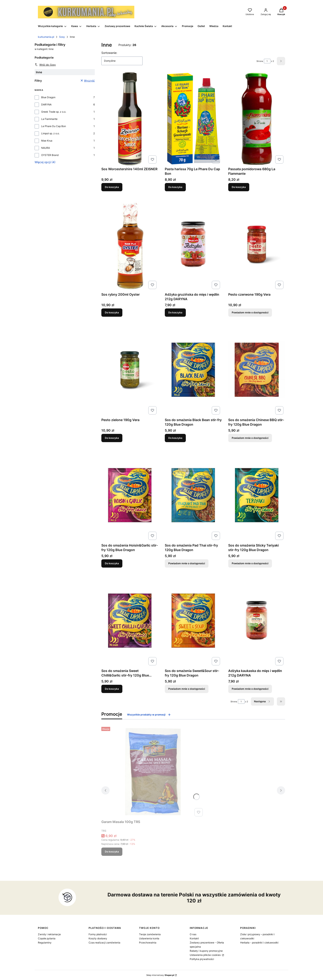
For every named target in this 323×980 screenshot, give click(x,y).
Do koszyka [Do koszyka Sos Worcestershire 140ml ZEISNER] (112, 187)
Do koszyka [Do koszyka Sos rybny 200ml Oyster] (112, 312)
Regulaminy (45, 943)
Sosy (62, 37)
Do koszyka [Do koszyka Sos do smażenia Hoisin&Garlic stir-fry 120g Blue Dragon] (112, 563)
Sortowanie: (109, 53)
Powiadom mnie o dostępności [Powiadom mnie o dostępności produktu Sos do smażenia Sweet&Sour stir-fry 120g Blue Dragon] (187, 689)
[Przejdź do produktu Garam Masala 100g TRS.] (153, 772)
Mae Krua (47, 141)
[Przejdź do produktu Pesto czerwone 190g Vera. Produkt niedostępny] (257, 244)
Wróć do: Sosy (45, 65)
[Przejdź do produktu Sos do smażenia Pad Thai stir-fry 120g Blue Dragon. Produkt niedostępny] (193, 495)
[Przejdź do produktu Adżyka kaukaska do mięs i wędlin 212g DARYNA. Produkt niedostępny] (257, 621)
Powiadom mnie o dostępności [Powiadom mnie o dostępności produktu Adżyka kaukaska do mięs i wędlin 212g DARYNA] (250, 689)
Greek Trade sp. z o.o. (54, 112)
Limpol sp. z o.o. (50, 133)
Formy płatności (98, 934)
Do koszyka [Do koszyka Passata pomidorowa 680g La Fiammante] (239, 187)
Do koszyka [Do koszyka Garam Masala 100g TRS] (112, 852)
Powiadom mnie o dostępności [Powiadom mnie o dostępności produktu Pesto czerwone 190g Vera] (250, 312)
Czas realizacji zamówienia (104, 943)
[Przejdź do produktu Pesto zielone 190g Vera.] (130, 370)
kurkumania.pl (46, 37)
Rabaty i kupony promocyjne (206, 951)
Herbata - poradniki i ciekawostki (259, 943)
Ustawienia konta (149, 938)
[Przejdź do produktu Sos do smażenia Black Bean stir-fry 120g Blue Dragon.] (193, 370)
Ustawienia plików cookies (205, 955)
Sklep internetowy (160, 975)
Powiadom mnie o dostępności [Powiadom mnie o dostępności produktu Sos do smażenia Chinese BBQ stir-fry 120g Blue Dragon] (250, 438)
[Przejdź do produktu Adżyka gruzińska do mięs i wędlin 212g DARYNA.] (193, 244)
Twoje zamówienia (150, 934)
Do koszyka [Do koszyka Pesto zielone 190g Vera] (112, 438)
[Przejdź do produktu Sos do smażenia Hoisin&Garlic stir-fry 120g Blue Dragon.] (130, 495)
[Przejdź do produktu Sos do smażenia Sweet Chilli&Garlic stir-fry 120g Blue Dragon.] (130, 621)
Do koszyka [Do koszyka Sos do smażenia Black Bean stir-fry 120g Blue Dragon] (175, 438)
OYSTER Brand (50, 155)
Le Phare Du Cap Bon (54, 126)
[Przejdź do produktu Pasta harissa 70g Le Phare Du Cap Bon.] (193, 119)
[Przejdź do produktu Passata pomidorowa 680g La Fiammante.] (257, 119)
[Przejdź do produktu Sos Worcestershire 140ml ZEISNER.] (130, 119)
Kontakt (194, 938)
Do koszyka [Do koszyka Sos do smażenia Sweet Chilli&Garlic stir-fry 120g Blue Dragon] (112, 689)
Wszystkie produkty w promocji (149, 715)
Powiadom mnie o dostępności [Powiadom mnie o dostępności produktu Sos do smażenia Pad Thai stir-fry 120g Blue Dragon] (187, 563)
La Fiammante (49, 119)
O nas (193, 934)
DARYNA (46, 104)
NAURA (46, 148)
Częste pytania (47, 938)
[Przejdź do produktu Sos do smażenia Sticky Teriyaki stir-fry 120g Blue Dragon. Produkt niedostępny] (257, 495)
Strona (260, 61)
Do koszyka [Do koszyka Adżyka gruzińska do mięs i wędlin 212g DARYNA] (175, 312)
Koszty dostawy (98, 938)
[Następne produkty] (262, 701)
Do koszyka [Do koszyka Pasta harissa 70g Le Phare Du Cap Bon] (175, 187)
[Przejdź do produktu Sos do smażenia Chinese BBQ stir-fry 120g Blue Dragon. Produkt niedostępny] (257, 370)
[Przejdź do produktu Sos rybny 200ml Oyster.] (130, 244)
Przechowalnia (148, 943)
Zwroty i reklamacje (49, 934)
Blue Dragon (48, 97)
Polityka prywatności (202, 959)
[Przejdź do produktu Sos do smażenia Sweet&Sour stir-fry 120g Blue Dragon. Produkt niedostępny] (193, 621)
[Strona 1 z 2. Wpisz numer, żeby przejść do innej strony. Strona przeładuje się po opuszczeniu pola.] (267, 61)
